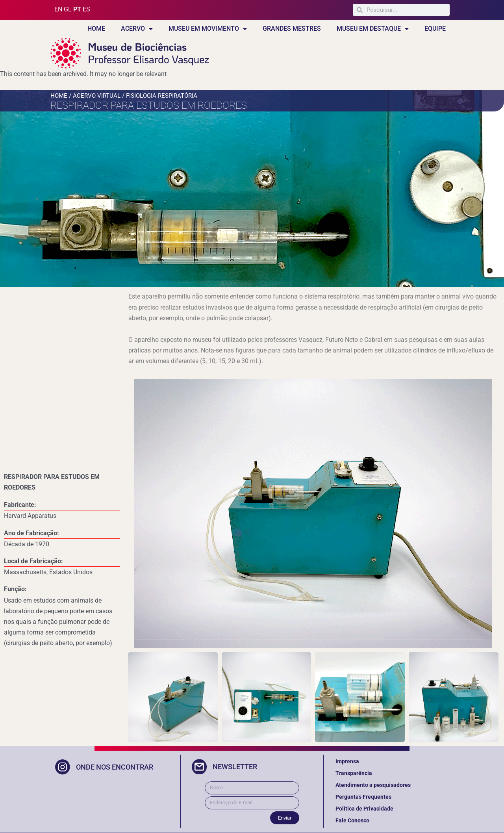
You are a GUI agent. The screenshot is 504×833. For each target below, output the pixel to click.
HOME (96, 29)
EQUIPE (435, 29)
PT (77, 9)
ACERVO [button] (137, 29)
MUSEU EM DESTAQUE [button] (373, 29)
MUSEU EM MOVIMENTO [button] (208, 29)
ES (86, 9)
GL (68, 9)
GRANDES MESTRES (292, 29)
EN (58, 9)
